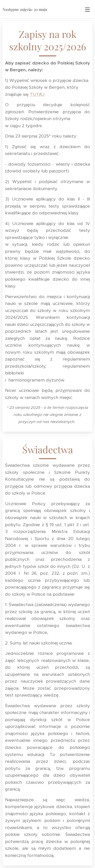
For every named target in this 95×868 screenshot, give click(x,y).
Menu (87, 10)
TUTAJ (37, 94)
